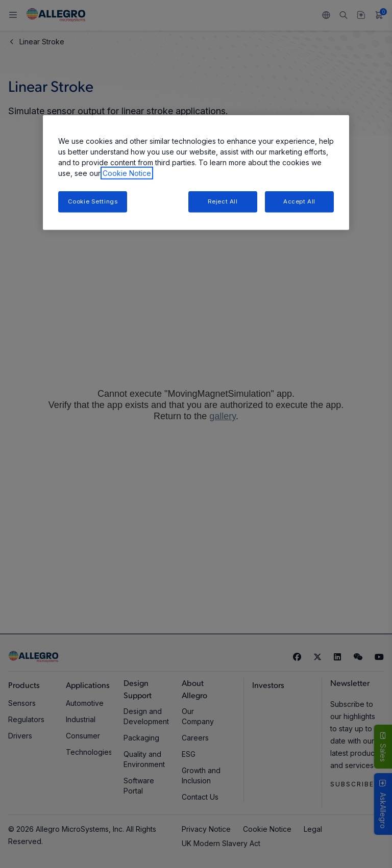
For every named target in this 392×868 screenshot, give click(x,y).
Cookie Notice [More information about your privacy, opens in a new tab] (127, 173)
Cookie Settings (93, 201)
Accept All (299, 201)
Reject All (223, 201)
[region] (196, 173)
